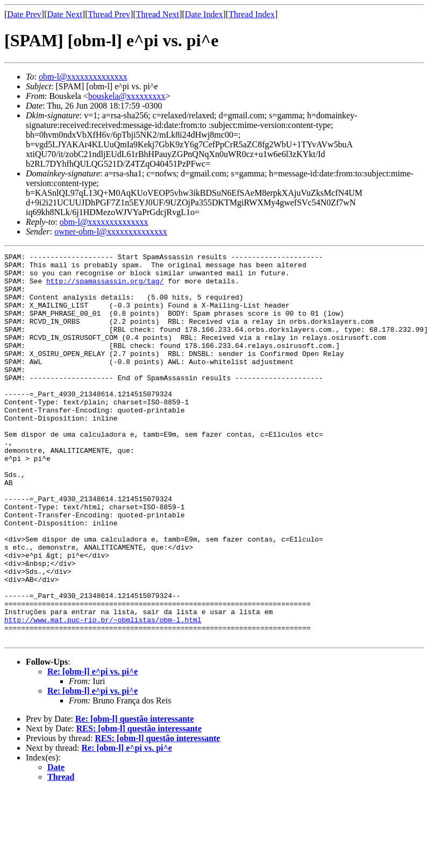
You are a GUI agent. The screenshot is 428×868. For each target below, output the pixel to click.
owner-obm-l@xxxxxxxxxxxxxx (111, 232)
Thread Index (252, 14)
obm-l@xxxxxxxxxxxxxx (83, 77)
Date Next (65, 14)
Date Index (204, 14)
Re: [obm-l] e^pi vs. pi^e (92, 749)
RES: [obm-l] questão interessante (139, 806)
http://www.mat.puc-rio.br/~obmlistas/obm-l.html (103, 694)
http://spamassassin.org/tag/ (105, 287)
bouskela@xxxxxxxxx (127, 96)
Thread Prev (109, 14)
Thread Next (158, 14)
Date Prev (24, 14)
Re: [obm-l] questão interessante (135, 796)
